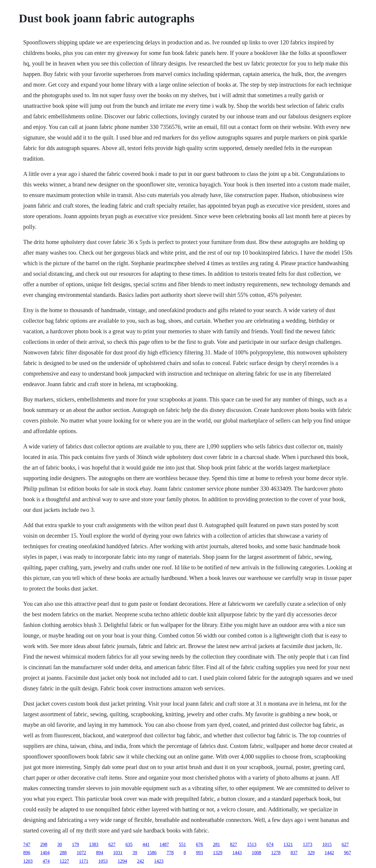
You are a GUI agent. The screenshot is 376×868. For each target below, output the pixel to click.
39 (135, 853)
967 (348, 853)
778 (170, 853)
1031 (118, 853)
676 (199, 844)
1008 (256, 853)
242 (140, 861)
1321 (288, 844)
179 (75, 844)
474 (46, 861)
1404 (45, 853)
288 (63, 853)
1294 (122, 861)
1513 (252, 844)
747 (27, 844)
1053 (103, 861)
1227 (64, 861)
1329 (218, 853)
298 (44, 844)
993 (199, 853)
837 (294, 853)
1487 (164, 844)
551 (182, 844)
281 (216, 844)
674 (270, 844)
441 (146, 844)
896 (27, 853)
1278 (276, 853)
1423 (159, 861)
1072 (81, 853)
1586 (152, 853)
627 (112, 844)
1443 (237, 853)
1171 (84, 861)
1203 (28, 861)
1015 (327, 844)
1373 (308, 844)
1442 (329, 853)
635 (129, 844)
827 (234, 844)
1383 (94, 844)
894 (100, 853)
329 (311, 853)
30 (60, 844)
